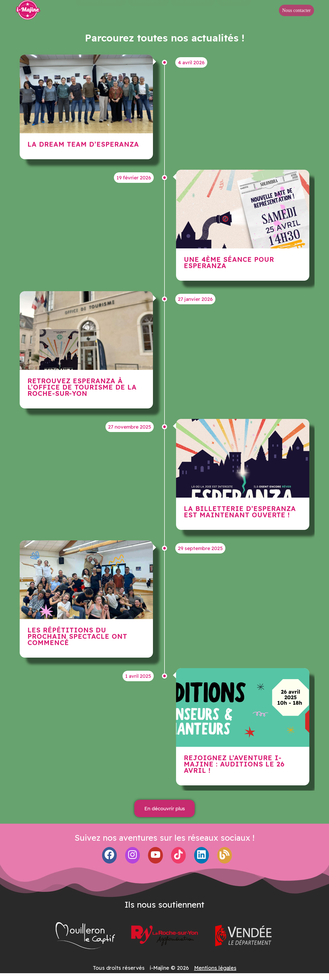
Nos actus (234, 9)
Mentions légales (215, 968)
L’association (148, 9)
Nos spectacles (193, 9)
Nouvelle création (101, 9)
